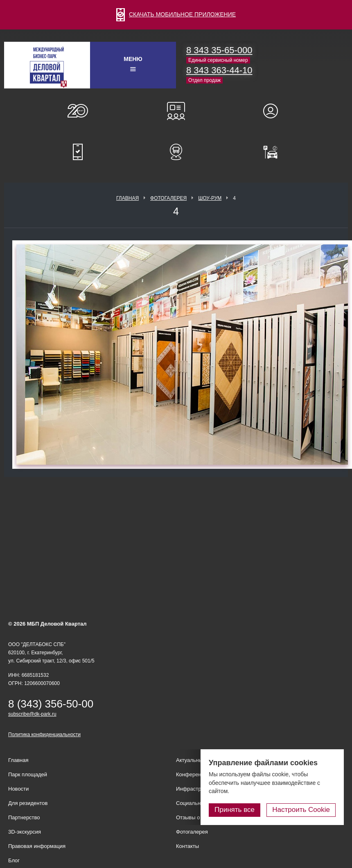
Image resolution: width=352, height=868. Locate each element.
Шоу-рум (210, 198)
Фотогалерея (168, 198)
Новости (18, 789)
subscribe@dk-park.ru (32, 714)
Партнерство (24, 817)
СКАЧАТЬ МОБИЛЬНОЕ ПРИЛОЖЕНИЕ (176, 14)
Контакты (187, 846)
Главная (127, 198)
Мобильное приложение (78, 152)
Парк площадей (28, 774)
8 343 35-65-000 (219, 50)
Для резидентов (274, 111)
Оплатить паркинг (274, 152)
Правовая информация (37, 846)
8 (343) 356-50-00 (51, 704)
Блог (14, 860)
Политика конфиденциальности (44, 735)
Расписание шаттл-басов (176, 152)
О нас (78, 111)
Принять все (235, 810)
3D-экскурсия (25, 832)
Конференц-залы (176, 111)
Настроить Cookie (301, 810)
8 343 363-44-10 (219, 70)
